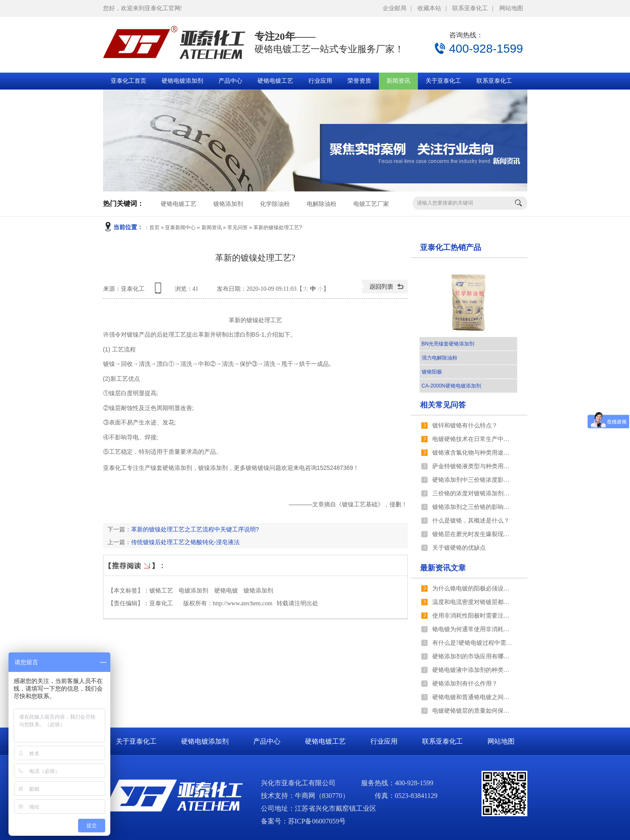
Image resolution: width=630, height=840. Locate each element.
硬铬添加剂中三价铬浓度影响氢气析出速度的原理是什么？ (473, 480)
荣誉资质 (359, 81)
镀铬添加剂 (228, 204)
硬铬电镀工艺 (275, 81)
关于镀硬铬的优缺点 (459, 548)
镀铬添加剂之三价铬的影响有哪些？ (473, 507)
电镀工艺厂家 (371, 204)
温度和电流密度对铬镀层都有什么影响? (473, 602)
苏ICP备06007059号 (317, 821)
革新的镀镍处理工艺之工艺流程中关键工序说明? (195, 529)
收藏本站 (429, 8)
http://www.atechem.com (243, 603)
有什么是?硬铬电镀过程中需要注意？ (473, 643)
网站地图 (511, 8)
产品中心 (230, 81)
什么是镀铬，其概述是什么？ (471, 521)
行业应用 (320, 81)
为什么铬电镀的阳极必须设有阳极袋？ (473, 589)
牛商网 (305, 796)
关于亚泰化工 (443, 81)
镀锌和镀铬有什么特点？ (465, 426)
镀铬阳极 (432, 372)
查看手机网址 (160, 291)
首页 (154, 228)
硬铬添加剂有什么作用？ (465, 684)
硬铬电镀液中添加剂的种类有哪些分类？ (473, 670)
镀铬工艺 (161, 591)
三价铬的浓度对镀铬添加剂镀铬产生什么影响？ (473, 493)
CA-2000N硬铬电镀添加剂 (451, 386)
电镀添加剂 (193, 591)
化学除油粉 (275, 204)
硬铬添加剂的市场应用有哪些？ (473, 656)
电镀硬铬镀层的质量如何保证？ (473, 711)
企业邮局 (395, 8)
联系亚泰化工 (470, 8)
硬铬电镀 (226, 591)
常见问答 (238, 228)
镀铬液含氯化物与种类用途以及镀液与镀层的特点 (473, 453)
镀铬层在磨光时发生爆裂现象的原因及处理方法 (473, 534)
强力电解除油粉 (440, 358)
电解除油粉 (322, 204)
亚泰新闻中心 (180, 228)
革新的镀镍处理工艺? (278, 228)
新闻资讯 (398, 81)
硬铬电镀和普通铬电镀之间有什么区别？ (473, 697)
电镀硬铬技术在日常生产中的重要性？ (473, 439)
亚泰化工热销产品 (451, 247)
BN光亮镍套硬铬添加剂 (448, 344)
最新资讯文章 (443, 568)
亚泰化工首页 (129, 81)
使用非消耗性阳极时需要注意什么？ (473, 616)
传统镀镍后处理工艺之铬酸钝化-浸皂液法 (186, 542)
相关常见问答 (443, 405)
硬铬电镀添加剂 (182, 81)
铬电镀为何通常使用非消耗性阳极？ (473, 629)
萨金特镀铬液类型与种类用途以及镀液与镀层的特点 (473, 466)
